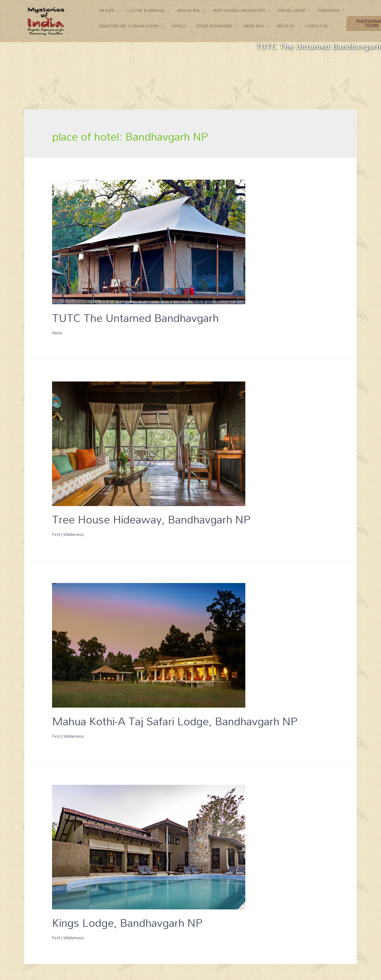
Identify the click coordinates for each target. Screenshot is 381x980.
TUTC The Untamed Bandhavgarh (135, 318)
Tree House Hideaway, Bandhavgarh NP (151, 519)
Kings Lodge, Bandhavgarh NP (127, 923)
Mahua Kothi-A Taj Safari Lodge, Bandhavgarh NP (175, 721)
